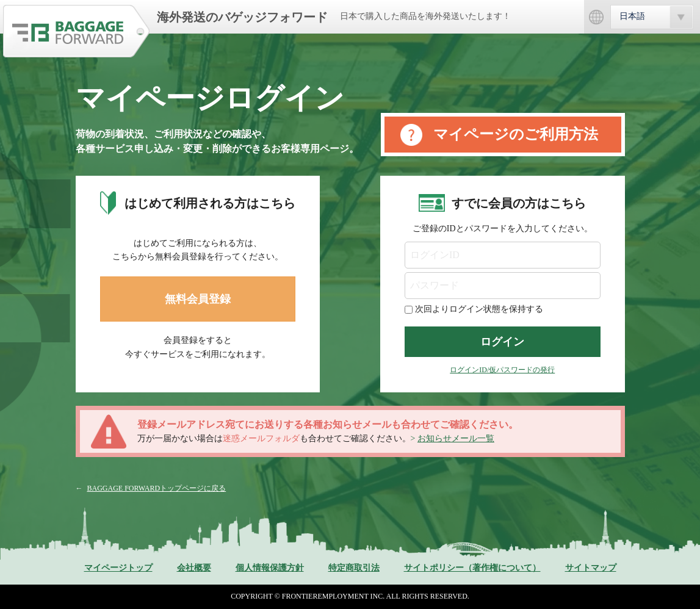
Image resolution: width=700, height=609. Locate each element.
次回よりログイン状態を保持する (479, 309)
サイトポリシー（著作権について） (472, 568)
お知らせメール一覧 (456, 438)
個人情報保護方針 (270, 568)
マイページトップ (118, 568)
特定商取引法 (354, 568)
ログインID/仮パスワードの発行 (502, 370)
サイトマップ (591, 568)
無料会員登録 (198, 299)
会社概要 (194, 568)
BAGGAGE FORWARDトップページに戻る (157, 488)
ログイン (502, 342)
